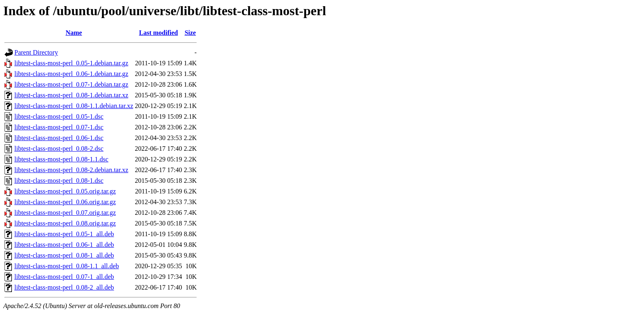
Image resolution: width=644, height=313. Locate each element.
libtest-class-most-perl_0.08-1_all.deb (64, 255)
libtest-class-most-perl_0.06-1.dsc (59, 138)
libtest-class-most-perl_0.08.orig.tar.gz (65, 223)
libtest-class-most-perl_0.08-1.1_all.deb (67, 266)
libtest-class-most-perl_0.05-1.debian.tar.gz (71, 63)
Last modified (158, 33)
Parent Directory (36, 52)
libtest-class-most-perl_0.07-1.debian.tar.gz (71, 84)
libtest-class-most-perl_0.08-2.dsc (59, 148)
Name (74, 33)
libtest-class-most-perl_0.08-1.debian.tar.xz (71, 95)
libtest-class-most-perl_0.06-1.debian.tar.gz (71, 74)
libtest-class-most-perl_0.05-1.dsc (59, 116)
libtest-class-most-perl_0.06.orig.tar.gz (65, 202)
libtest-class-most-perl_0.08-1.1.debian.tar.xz (74, 106)
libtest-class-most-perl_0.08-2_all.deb (64, 287)
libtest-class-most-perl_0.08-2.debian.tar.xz (71, 170)
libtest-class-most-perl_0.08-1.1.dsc (61, 159)
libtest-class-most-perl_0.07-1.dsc (59, 127)
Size (190, 33)
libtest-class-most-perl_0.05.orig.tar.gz (65, 191)
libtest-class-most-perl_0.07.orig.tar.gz (65, 213)
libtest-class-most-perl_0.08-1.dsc (59, 181)
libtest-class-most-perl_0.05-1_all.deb (64, 234)
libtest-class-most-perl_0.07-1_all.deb (64, 277)
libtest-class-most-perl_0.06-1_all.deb (64, 245)
